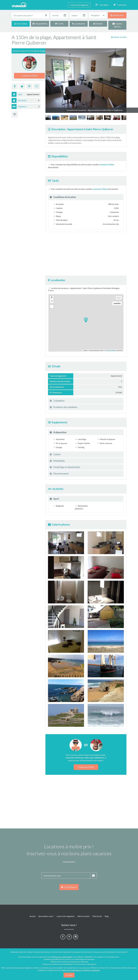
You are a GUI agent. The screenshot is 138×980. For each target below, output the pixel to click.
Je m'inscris (69, 887)
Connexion (120, 5)
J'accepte (69, 975)
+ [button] (52, 298)
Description (21, 24)
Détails (98, 24)
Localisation (79, 24)
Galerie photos (117, 25)
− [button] (52, 301)
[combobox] (98, 15)
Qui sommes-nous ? (46, 916)
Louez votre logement (79, 5)
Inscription (102, 5)
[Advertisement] (86, 254)
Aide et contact (83, 916)
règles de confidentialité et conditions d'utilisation (81, 970)
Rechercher (117, 15)
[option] (91, 118)
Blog (107, 916)
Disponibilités (40, 24)
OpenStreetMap (111, 351)
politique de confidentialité (62, 957)
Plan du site (97, 916)
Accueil (32, 916)
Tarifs (59, 24)
